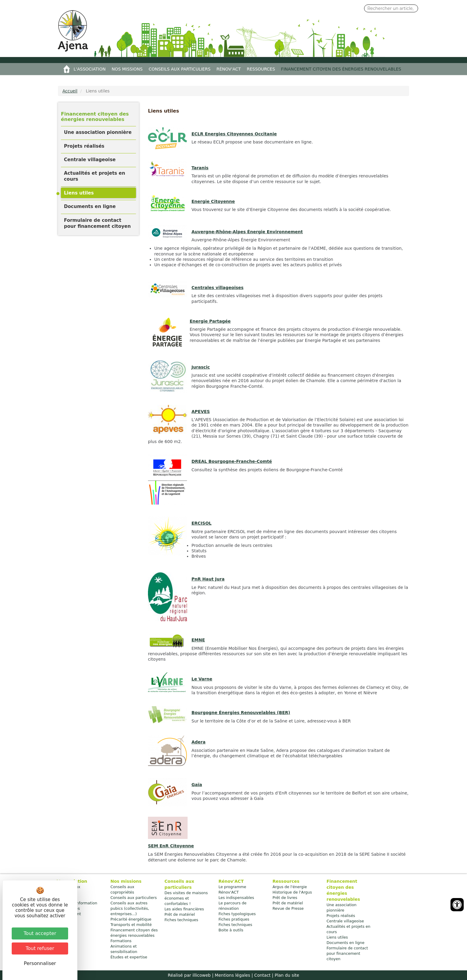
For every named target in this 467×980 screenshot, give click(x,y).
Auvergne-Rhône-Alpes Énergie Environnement (247, 232)
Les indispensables (236, 898)
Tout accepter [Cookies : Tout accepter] (40, 933)
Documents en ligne (90, 207)
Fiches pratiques (234, 919)
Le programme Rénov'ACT (232, 890)
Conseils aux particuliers (179, 69)
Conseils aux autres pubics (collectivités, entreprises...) (130, 908)
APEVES (201, 412)
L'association (90, 69)
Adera (199, 742)
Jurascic (201, 367)
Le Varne (202, 679)
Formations (121, 941)
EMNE (198, 640)
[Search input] (391, 8)
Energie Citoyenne (213, 201)
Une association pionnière (98, 132)
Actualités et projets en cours (95, 176)
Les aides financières (184, 909)
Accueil (67, 69)
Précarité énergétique (131, 919)
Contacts (65, 892)
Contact (262, 975)
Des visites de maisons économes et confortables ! (186, 898)
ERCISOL (202, 523)
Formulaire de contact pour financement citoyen (97, 223)
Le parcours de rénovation (232, 906)
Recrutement (69, 914)
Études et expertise (129, 957)
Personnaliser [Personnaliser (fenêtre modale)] (40, 963)
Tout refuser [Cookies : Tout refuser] (40, 948)
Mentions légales (233, 975)
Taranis (200, 168)
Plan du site (287, 975)
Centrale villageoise (90, 160)
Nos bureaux (68, 887)
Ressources (261, 69)
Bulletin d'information (77, 903)
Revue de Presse (288, 908)
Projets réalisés (84, 146)
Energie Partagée (210, 321)
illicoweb (202, 975)
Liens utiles (79, 193)
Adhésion (65, 898)
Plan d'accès (68, 908)
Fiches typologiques (237, 914)
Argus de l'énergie (290, 887)
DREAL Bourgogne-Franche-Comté (232, 461)
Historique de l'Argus (292, 892)
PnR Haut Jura (208, 579)
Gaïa (197, 785)
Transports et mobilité (131, 925)
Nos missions (127, 69)
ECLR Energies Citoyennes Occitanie (234, 134)
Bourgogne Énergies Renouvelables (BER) (241, 713)
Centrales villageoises (217, 288)
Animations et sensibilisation (124, 949)
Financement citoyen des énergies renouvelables (341, 69)
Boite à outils (231, 930)
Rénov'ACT (229, 69)
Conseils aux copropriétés (122, 890)
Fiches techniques (181, 920)
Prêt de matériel (180, 914)
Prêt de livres (285, 898)
